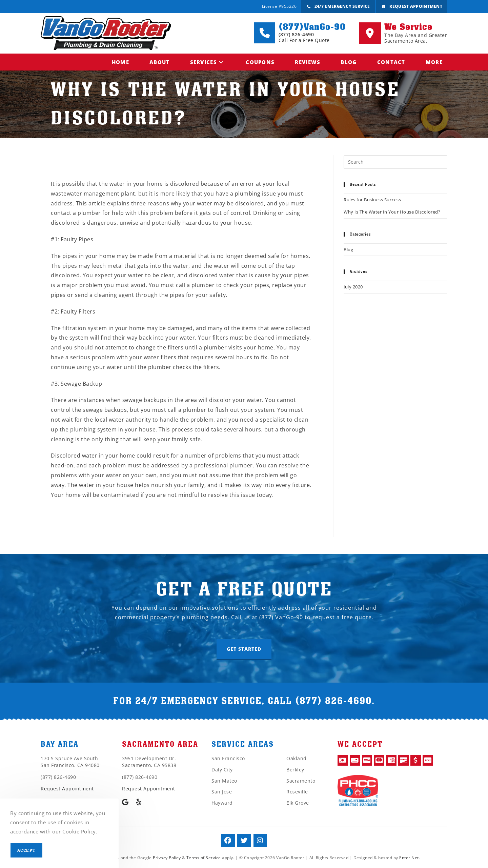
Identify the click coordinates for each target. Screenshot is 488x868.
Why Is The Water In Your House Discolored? (392, 212)
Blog (348, 249)
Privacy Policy (167, 858)
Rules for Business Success (372, 200)
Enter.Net (409, 858)
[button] (244, 650)
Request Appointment (411, 7)
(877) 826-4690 (333, 701)
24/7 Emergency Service (338, 7)
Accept (26, 850)
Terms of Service (204, 858)
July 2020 (353, 287)
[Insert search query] (395, 162)
